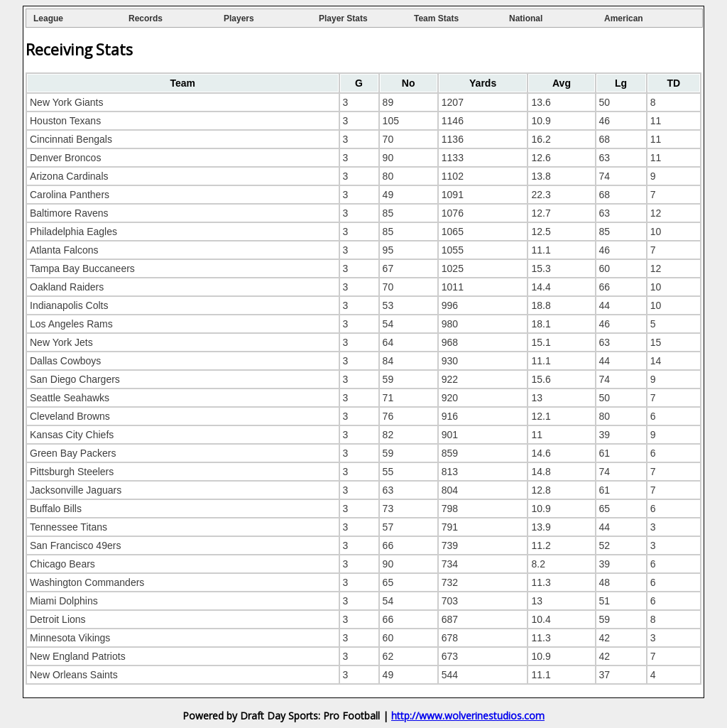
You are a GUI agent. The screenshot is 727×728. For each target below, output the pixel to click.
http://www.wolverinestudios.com (468, 716)
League (48, 18)
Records (146, 18)
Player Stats (343, 18)
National (526, 18)
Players (239, 18)
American (624, 18)
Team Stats (436, 18)
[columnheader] (183, 83)
